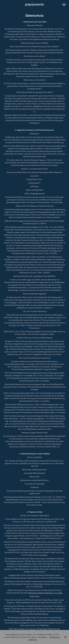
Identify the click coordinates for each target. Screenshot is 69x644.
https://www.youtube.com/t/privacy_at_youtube (45, 593)
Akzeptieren (55, 637)
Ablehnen (33, 639)
